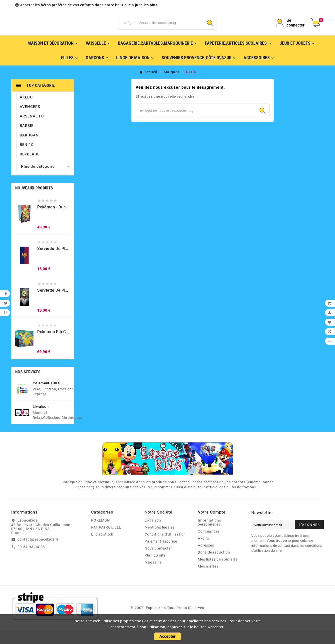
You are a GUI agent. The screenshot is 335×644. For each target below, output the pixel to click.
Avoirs (203, 552)
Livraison (153, 534)
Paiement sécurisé (161, 555)
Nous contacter (158, 562)
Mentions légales (160, 541)
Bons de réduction (214, 566)
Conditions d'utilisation (165, 548)
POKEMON (101, 534)
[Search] (210, 30)
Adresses (206, 559)
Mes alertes (208, 580)
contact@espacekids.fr (38, 553)
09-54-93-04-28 (31, 561)
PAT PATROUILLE (106, 541)
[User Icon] (291, 30)
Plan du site (155, 569)
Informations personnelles (209, 536)
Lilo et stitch (102, 548)
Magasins (153, 576)
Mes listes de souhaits (218, 573)
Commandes (209, 545)
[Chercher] (161, 30)
